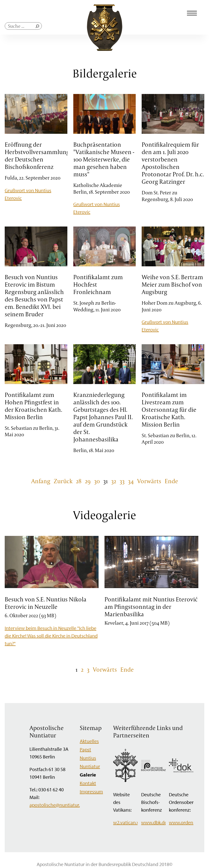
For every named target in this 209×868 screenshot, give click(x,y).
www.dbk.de (154, 822)
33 (122, 481)
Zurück (63, 481)
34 (131, 481)
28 (79, 481)
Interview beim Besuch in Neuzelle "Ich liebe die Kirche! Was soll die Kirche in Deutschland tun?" (51, 636)
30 (97, 481)
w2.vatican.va (127, 822)
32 (114, 481)
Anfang (41, 481)
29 (88, 481)
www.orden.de (184, 822)
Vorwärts (149, 481)
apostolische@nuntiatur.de (57, 805)
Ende (171, 481)
